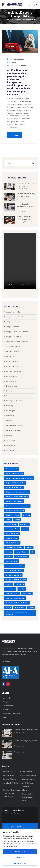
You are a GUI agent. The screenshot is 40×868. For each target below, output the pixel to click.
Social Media (11, 445)
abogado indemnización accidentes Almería (19, 478)
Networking (10, 416)
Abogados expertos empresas (17, 342)
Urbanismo (26, 790)
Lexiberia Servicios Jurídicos (14, 566)
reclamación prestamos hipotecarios (17, 603)
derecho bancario (11, 524)
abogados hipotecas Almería (15, 510)
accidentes (26, 515)
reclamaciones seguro (14, 430)
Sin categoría (11, 440)
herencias (29, 547)
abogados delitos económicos (17, 332)
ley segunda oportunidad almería (16, 580)
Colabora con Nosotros (12, 713)
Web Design (10, 450)
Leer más (15, 135)
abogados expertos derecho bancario (17, 506)
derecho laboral (12, 376)
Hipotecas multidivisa (14, 396)
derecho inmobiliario (12, 529)
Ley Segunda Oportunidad (15, 401)
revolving (9, 435)
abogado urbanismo (13, 327)
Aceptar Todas (20, 852)
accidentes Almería (13, 347)
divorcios (25, 529)
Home (7, 20)
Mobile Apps (11, 411)
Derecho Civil (8, 771)
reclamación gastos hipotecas (15, 598)
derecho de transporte (14, 366)
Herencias (10, 391)
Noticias (9, 421)
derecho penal (11, 381)
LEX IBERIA (13, 62)
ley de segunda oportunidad (14, 570)
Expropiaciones (12, 386)
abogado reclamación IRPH (14, 487)
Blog (5, 717)
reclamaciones (27, 594)
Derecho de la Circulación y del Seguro (28, 797)
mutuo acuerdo (10, 589)
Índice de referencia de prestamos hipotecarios (16, 613)
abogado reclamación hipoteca (15, 483)
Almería (8, 520)
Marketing (10, 406)
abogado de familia (12, 469)
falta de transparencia (12, 543)
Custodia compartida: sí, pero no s (26, 730)
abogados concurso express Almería (17, 492)
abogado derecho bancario (14, 474)
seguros (8, 607)
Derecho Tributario (10, 779)
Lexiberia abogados (21, 557)
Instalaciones (8, 706)
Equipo (6, 702)
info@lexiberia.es (18, 810)
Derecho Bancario (13, 351)
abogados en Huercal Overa (14, 501)
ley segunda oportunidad (13, 575)
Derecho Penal (27, 771)
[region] (20, 848)
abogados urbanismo (12, 515)
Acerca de (7, 698)
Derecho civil (11, 356)
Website (31, 607)
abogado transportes (18, 66)
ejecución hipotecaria (12, 534)
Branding (17, 520)
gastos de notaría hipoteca (14, 547)
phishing (22, 589)
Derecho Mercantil (28, 779)
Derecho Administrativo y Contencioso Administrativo (12, 793)
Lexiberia (8, 557)
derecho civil (24, 524)
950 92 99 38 (16, 827)
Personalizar (20, 858)
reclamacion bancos (12, 594)
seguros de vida (20, 607)
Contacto (7, 710)
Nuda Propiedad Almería (15, 426)
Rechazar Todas (20, 863)
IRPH (33, 552)
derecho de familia (13, 361)
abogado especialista (14, 312)
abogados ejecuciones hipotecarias (17, 497)
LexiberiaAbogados (12, 561)
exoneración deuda (12, 538)
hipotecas (9, 552)
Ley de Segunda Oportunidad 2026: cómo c (26, 207)
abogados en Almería (14, 337)
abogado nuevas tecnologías (16, 317)
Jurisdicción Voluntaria (11, 783)
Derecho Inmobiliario (13, 371)
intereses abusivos (21, 552)
